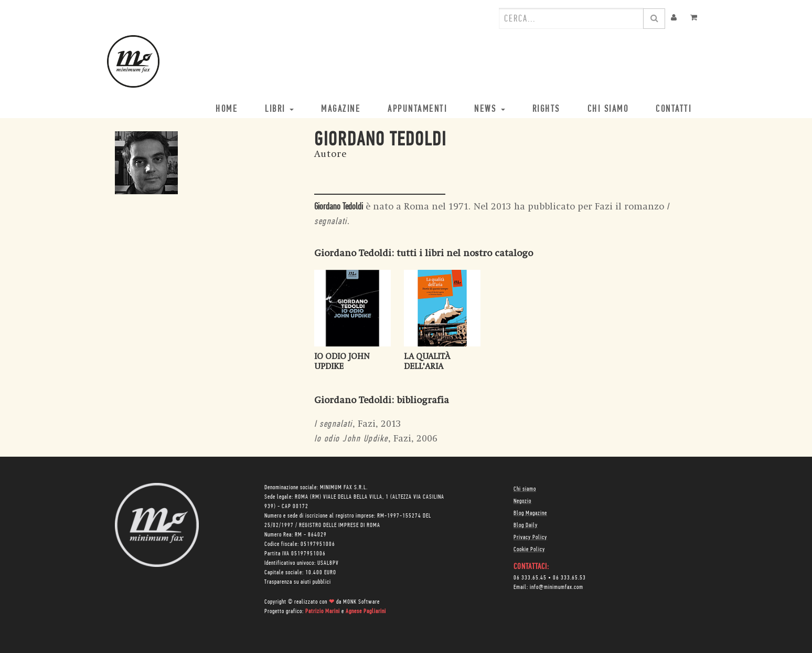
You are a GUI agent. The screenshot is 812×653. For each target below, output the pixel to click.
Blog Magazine (530, 513)
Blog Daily (526, 525)
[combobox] (571, 18)
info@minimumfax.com (557, 587)
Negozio (522, 501)
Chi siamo (525, 489)
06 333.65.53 (569, 578)
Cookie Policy (529, 550)
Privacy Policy (530, 538)
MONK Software (361, 602)
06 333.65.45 (530, 578)
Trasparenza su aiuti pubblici (298, 582)
